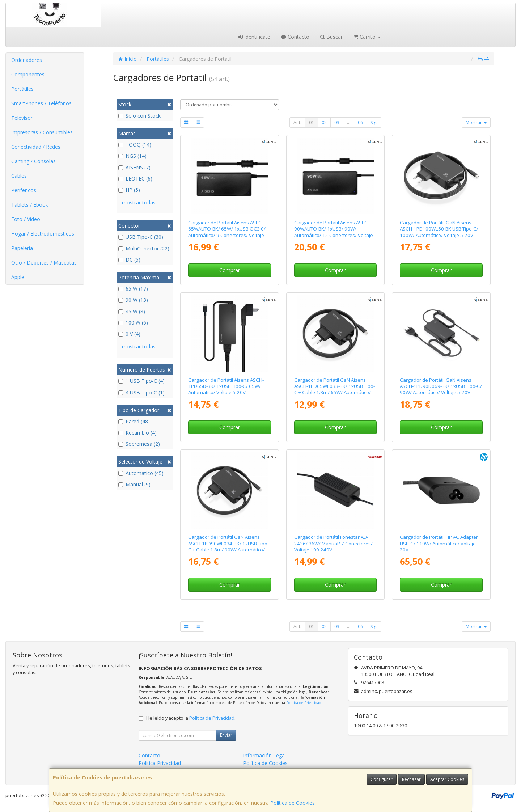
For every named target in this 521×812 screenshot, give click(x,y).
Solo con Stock (139, 116)
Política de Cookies (293, 803)
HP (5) (129, 190)
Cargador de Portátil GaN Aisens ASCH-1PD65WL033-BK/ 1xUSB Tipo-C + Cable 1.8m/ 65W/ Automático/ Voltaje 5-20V (334, 389)
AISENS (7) (134, 167)
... (349, 122)
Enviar (226, 735)
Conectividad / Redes (36, 147)
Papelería (22, 248)
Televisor (22, 118)
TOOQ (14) (135, 145)
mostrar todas (139, 202)
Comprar (230, 270)
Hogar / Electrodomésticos (43, 234)
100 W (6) (133, 323)
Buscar (331, 37)
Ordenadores (27, 60)
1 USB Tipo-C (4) (141, 381)
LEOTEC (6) (135, 179)
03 (337, 122)
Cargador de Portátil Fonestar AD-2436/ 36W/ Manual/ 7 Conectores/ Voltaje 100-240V (333, 543)
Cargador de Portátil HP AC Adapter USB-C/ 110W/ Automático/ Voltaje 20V (439, 543)
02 (324, 122)
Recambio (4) (137, 433)
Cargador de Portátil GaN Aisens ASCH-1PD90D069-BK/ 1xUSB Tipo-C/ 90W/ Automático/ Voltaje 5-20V (441, 386)
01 (312, 122)
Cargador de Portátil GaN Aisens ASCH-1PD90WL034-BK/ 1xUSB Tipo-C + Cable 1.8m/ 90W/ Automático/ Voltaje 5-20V (228, 546)
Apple (18, 277)
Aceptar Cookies (447, 779)
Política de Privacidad (304, 703)
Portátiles (22, 89)
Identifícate (254, 37)
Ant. (297, 122)
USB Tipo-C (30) (141, 237)
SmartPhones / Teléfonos (41, 103)
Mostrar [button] (476, 122)
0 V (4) (129, 334)
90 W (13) (133, 300)
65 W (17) (133, 289)
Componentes (28, 74)
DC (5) (129, 260)
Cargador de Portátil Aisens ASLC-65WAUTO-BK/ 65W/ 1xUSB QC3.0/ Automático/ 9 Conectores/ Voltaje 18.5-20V (227, 232)
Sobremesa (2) (139, 444)
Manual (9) (134, 484)
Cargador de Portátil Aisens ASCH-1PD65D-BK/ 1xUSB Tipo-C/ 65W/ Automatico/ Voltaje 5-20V (226, 386)
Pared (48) (134, 421)
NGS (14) (132, 156)
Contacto (295, 37)
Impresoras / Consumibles (42, 132)
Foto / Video (26, 219)
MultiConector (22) (144, 248)
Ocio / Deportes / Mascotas (44, 263)
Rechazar (411, 779)
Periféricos (24, 190)
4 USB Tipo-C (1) (141, 392)
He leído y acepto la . (191, 718)
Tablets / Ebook (30, 205)
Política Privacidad (160, 763)
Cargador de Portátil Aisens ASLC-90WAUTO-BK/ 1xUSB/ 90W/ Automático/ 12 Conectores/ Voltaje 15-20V (334, 232)
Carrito (367, 37)
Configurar (382, 779)
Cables (19, 176)
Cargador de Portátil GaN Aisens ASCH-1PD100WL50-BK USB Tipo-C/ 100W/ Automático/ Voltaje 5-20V (439, 229)
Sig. (374, 122)
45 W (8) (132, 311)
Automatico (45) (141, 473)
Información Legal (264, 755)
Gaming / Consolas (33, 161)
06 (360, 122)
